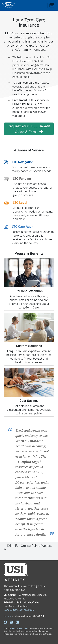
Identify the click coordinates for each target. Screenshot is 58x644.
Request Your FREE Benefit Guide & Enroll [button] (29, 129)
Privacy (7, 616)
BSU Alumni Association (18, 628)
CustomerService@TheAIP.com (19, 610)
